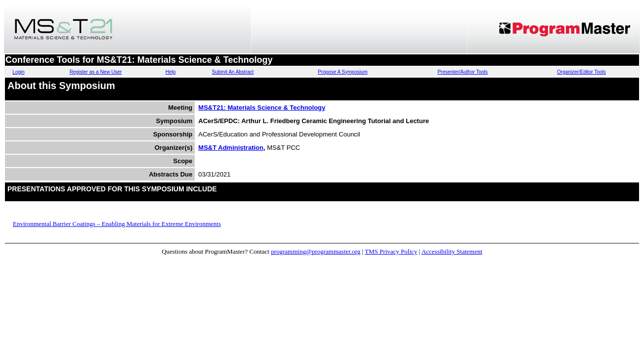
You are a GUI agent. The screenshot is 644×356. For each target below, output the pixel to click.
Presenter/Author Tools (463, 72)
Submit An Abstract (233, 72)
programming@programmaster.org (316, 251)
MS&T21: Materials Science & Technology (262, 108)
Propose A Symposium (343, 72)
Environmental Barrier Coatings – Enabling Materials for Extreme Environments (117, 224)
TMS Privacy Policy (391, 251)
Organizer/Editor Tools (581, 72)
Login (18, 72)
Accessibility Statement (452, 251)
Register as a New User (96, 72)
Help (171, 72)
